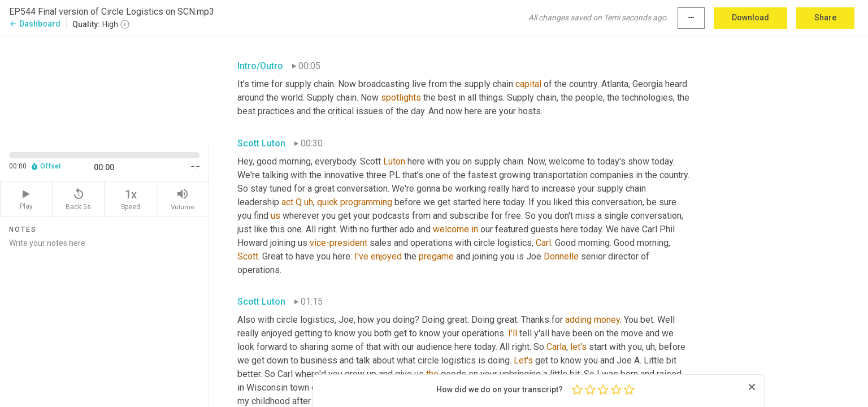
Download (750, 18)
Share (825, 18)
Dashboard (35, 24)
